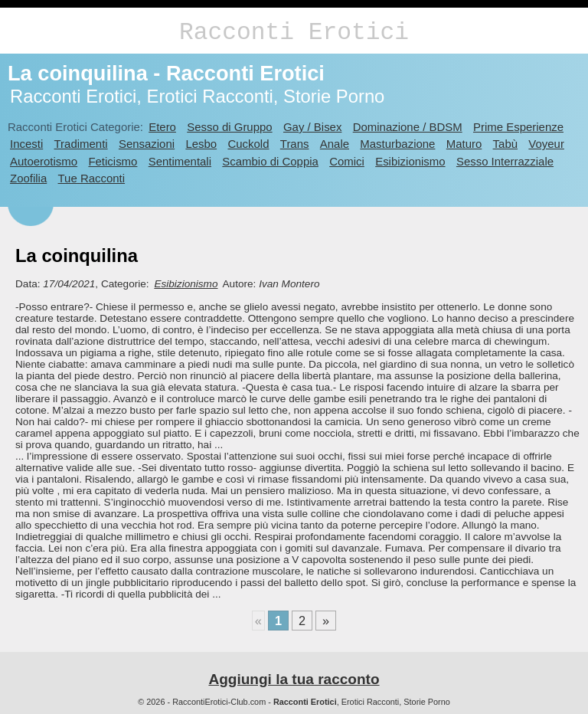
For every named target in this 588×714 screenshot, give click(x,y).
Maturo (464, 144)
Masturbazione (397, 144)
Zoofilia (28, 178)
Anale (335, 144)
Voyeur (546, 144)
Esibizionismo (410, 161)
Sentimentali (180, 161)
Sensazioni (147, 144)
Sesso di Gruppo (229, 127)
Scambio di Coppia (270, 161)
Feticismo (113, 161)
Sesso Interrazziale (505, 161)
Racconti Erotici (294, 33)
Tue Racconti (92, 178)
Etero (162, 127)
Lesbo (201, 144)
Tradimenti (81, 144)
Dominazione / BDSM (408, 127)
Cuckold (248, 144)
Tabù (505, 144)
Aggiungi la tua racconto (294, 679)
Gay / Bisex (312, 127)
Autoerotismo (44, 161)
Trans (295, 144)
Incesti (26, 144)
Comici (347, 161)
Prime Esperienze (518, 127)
